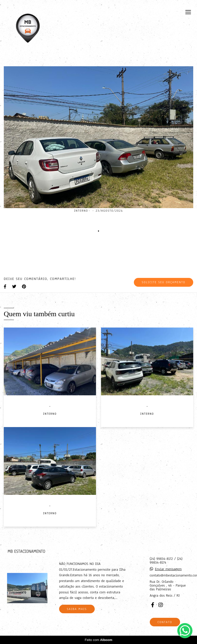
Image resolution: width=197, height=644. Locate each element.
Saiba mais (77, 609)
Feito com (98, 640)
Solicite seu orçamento (164, 282)
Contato (165, 622)
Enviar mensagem (168, 569)
